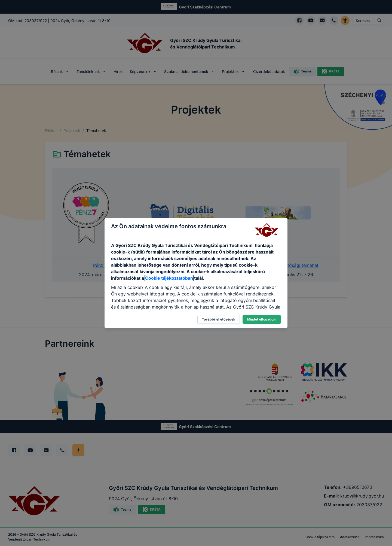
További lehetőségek (219, 319)
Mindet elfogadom (262, 319)
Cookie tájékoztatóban (169, 278)
